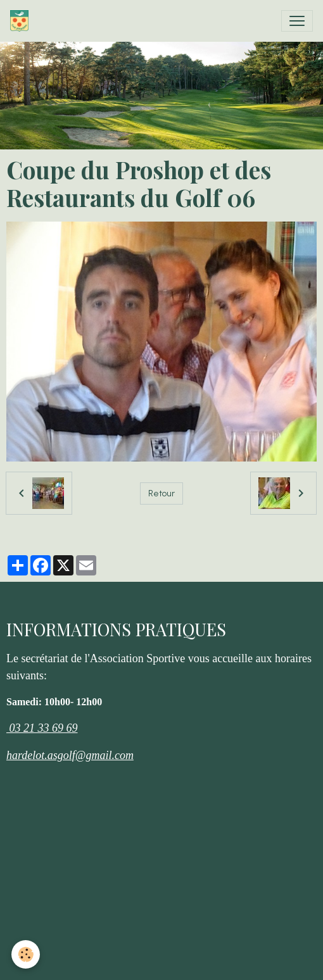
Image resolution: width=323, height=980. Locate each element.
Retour (161, 493)
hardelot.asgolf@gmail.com (70, 755)
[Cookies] (26, 954)
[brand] (22, 21)
